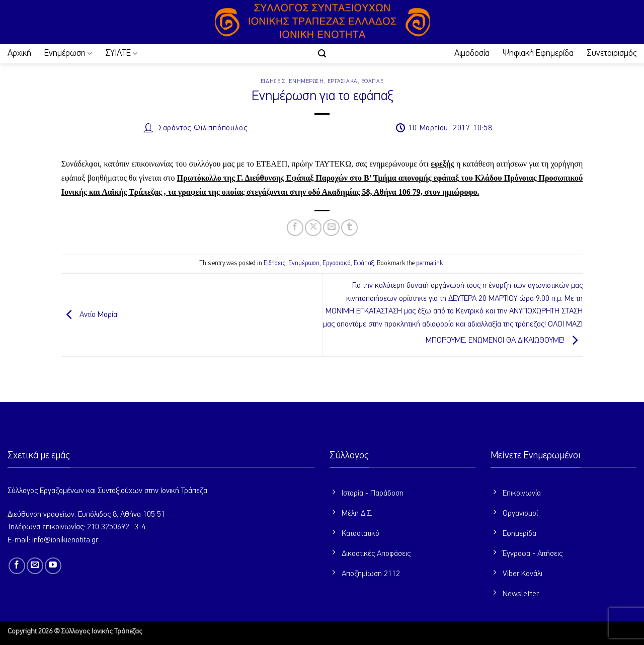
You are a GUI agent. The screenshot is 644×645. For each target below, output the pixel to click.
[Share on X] (313, 228)
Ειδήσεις (273, 81)
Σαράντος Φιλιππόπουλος (203, 128)
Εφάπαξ (372, 81)
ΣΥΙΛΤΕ (121, 54)
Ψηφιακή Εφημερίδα (538, 53)
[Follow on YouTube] (53, 566)
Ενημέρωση (68, 54)
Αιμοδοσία (472, 53)
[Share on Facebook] (295, 228)
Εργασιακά (343, 81)
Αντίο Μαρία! (90, 315)
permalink (430, 263)
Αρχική (19, 53)
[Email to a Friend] (331, 228)
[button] (322, 54)
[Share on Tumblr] (349, 228)
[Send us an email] (35, 566)
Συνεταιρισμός (612, 53)
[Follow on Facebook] (17, 566)
